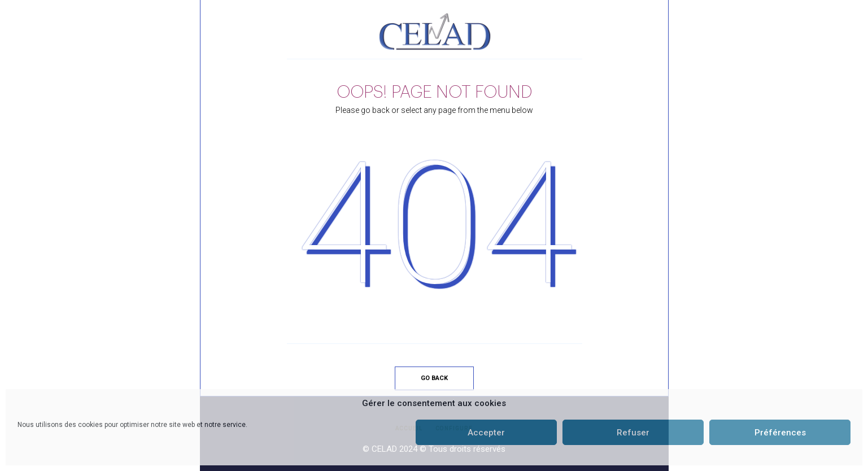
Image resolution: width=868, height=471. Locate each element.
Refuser (633, 433)
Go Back (434, 378)
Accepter (486, 433)
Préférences (780, 433)
